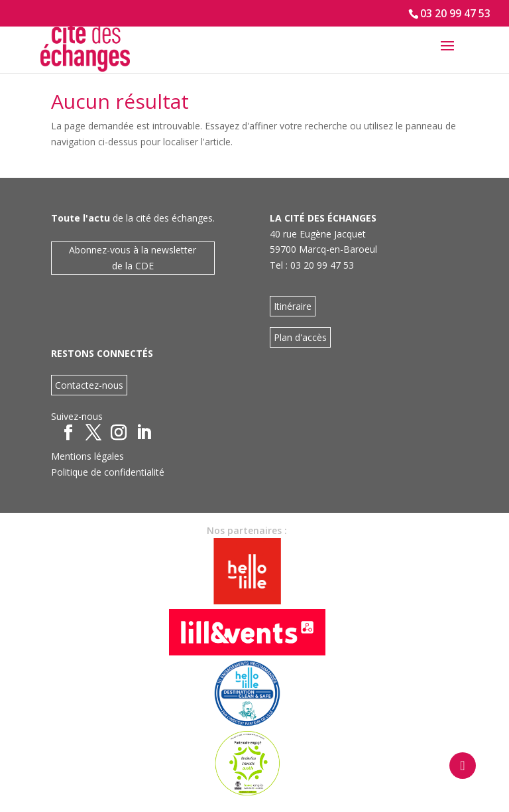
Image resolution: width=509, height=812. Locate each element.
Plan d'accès (300, 337)
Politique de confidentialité (108, 472)
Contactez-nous (89, 385)
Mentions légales (87, 456)
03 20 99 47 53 (455, 13)
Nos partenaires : (247, 530)
